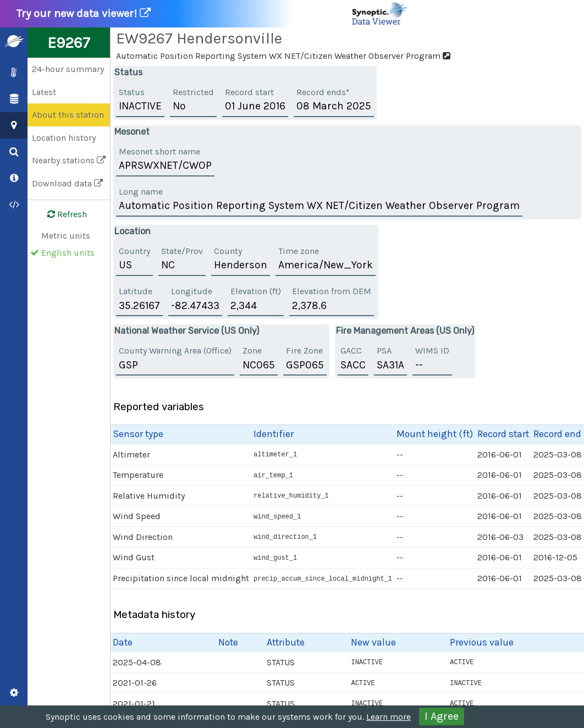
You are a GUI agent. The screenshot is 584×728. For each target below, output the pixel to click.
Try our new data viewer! (213, 14)
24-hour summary (68, 69)
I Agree (442, 716)
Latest (44, 92)
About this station (68, 115)
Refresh (60, 214)
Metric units (66, 236)
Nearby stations (69, 160)
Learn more (389, 717)
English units (68, 253)
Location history (64, 138)
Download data (67, 183)
